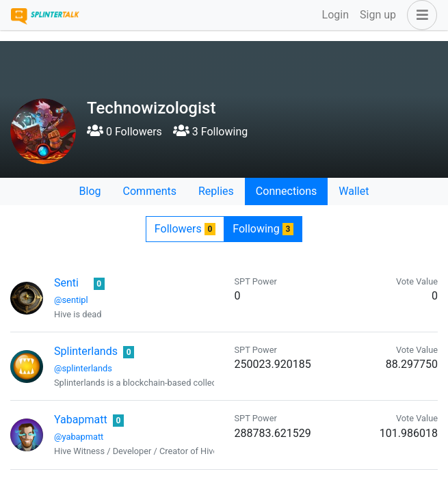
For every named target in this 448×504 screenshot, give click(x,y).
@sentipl (71, 300)
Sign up (378, 15)
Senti (66, 283)
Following (263, 229)
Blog (90, 191)
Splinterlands (86, 351)
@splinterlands (83, 368)
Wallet (354, 191)
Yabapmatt (81, 420)
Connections (286, 191)
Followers (185, 229)
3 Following (210, 132)
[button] (419, 15)
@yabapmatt (79, 437)
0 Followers (124, 132)
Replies (216, 191)
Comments (150, 191)
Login (335, 15)
